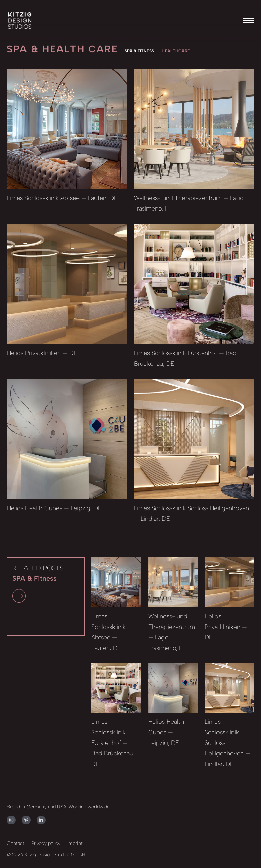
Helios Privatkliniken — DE (42, 353)
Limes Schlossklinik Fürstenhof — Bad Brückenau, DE (113, 743)
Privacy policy (46, 843)
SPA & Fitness (139, 51)
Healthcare (176, 51)
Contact (16, 843)
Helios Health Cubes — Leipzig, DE (54, 508)
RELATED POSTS (38, 583)
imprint (75, 843)
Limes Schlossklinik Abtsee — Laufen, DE (62, 198)
